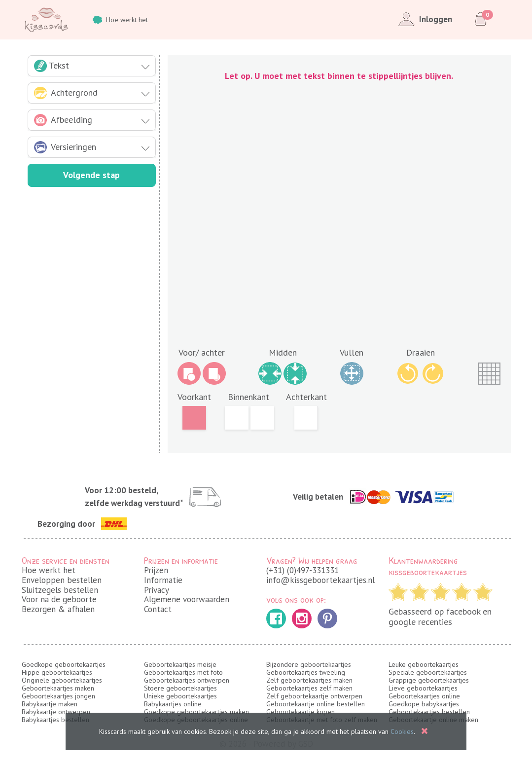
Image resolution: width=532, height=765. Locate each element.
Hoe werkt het (120, 20)
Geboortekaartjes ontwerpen (187, 680)
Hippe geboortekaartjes (57, 672)
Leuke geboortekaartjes (424, 664)
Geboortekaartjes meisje (180, 664)
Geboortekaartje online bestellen (316, 704)
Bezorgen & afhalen (58, 609)
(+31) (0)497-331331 (302, 570)
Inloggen (423, 20)
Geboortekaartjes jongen (58, 696)
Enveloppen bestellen (62, 580)
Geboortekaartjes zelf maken (309, 688)
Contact (158, 609)
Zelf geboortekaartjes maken (309, 680)
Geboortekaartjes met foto (183, 672)
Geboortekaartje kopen (301, 712)
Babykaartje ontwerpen (56, 712)
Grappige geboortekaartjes (429, 680)
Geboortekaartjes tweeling (306, 672)
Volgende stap (91, 175)
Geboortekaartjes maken (58, 688)
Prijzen (156, 570)
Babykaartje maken (50, 704)
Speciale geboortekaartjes (428, 672)
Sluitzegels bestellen (60, 590)
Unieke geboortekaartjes (180, 696)
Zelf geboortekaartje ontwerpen (314, 696)
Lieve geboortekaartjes (423, 688)
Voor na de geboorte (59, 599)
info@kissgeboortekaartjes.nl (320, 580)
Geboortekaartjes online (424, 696)
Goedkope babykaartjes (424, 704)
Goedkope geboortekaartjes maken (196, 712)
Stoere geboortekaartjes (180, 688)
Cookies (402, 731)
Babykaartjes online (173, 704)
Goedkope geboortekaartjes (64, 664)
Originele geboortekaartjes (62, 680)
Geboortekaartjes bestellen (429, 712)
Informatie (163, 580)
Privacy (157, 590)
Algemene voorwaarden (187, 599)
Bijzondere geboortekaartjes (309, 664)
